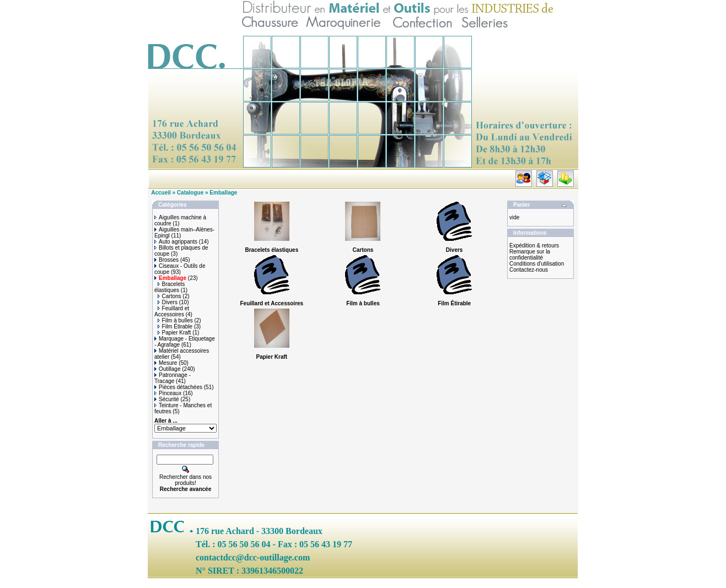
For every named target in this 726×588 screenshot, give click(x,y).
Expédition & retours (534, 246)
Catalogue (190, 193)
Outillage (167, 369)
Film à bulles (175, 320)
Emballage (223, 193)
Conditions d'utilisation (537, 264)
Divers (168, 302)
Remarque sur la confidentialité (530, 255)
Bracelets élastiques (170, 287)
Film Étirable (175, 327)
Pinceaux (168, 393)
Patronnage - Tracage (173, 378)
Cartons (170, 296)
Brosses (166, 260)
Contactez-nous (529, 270)
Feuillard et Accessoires (172, 311)
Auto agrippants (176, 242)
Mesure (166, 363)
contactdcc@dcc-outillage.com (253, 557)
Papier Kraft (174, 333)
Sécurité (167, 399)
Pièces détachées (178, 387)
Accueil (161, 193)
